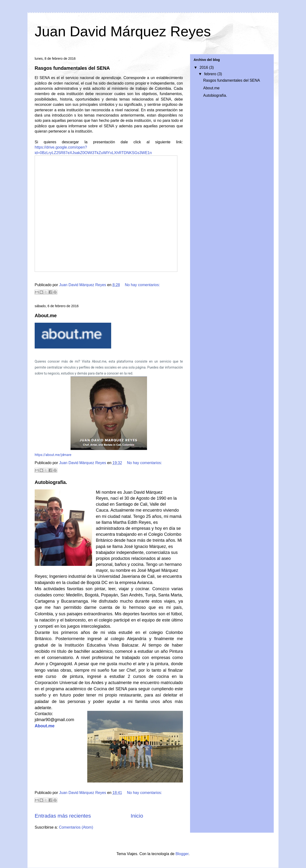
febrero (211, 74)
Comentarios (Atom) (76, 827)
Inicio (137, 816)
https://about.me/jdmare (53, 455)
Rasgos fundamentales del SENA (72, 68)
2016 (204, 67)
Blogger (182, 854)
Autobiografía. (51, 482)
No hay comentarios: (142, 285)
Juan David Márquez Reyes (123, 31)
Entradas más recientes (63, 816)
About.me (46, 316)
